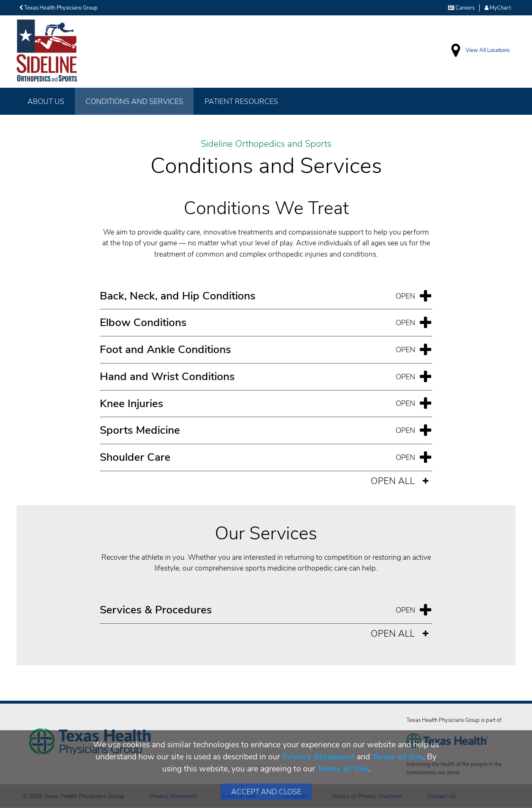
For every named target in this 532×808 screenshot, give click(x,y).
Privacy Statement (318, 757)
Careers (461, 8)
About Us (46, 101)
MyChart (498, 8)
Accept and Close (266, 792)
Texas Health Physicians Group (58, 8)
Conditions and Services (134, 101)
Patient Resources (241, 101)
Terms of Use (398, 757)
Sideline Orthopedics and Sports (266, 144)
